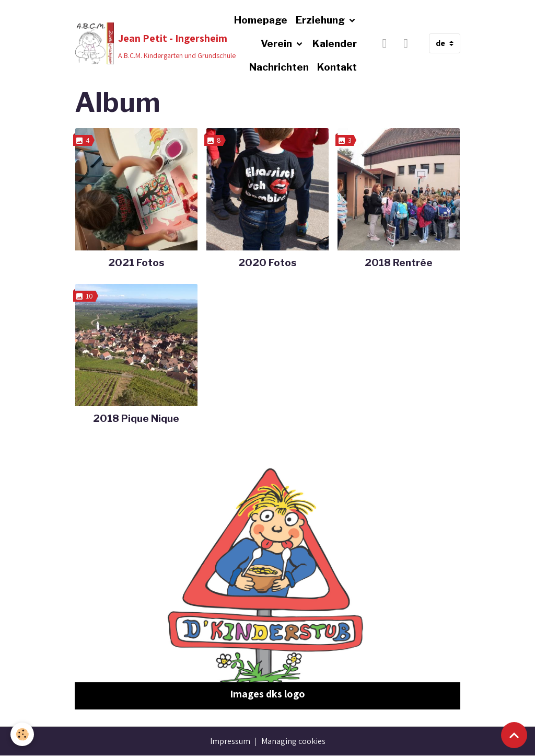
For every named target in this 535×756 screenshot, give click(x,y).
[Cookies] (22, 734)
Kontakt (337, 67)
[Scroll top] (514, 735)
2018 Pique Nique (136, 418)
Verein (277, 43)
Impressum (230, 741)
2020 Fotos (267, 262)
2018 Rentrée (399, 262)
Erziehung (321, 20)
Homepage (261, 20)
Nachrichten (279, 67)
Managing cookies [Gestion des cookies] (293, 741)
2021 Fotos (136, 262)
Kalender (335, 43)
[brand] (136, 43)
